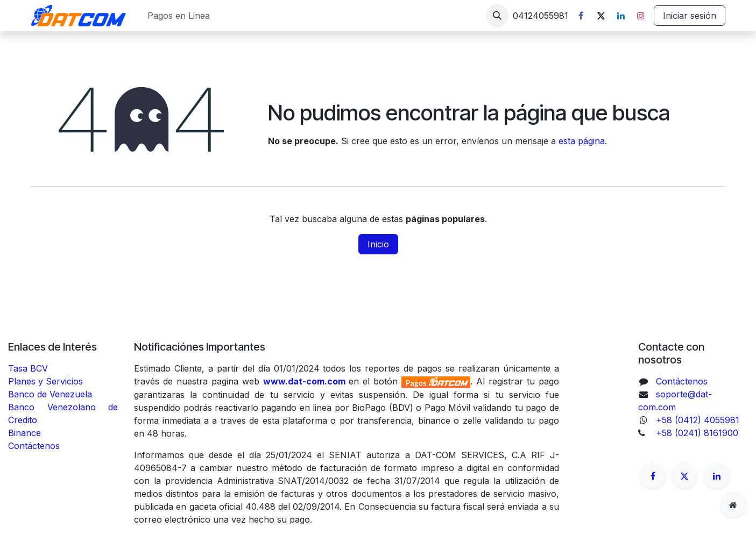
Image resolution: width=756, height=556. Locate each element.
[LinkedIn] (621, 16)
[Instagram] (641, 16)
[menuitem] (179, 16)
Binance (26, 433)
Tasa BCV (28, 368)
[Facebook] (581, 16)
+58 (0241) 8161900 (697, 433)
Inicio (378, 244)
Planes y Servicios (45, 381)
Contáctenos (34, 446)
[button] (497, 16)
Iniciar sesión (690, 16)
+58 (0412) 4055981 (698, 420)
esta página (582, 141)
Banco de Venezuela (51, 394)
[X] (601, 16)
